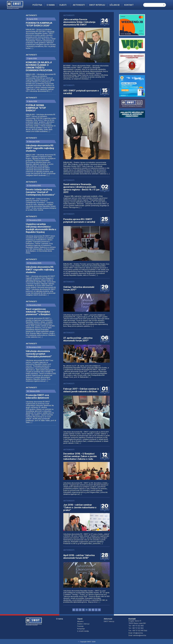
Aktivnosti (79, 5)
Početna (37, 5)
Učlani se (115, 5)
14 (90, 610)
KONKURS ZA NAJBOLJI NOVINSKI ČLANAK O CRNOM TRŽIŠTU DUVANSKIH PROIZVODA (39, 66)
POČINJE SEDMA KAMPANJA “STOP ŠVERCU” (36, 108)
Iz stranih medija (83, 631)
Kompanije (81, 629)
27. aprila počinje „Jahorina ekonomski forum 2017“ (78, 339)
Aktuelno (80, 621)
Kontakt (129, 5)
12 (83, 610)
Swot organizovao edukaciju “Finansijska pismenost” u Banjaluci (38, 312)
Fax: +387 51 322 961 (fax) (138, 630)
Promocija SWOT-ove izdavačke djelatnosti (37, 396)
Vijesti (63, 5)
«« (74, 610)
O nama (51, 5)
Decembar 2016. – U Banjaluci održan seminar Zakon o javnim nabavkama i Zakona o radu (80, 456)
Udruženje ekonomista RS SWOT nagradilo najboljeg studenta (40, 148)
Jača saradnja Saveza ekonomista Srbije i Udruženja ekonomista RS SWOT (79, 22)
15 (93, 610)
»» (99, 610)
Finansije (80, 626)
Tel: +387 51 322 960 (136, 626)
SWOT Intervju (97, 5)
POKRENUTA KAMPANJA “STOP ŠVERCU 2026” (39, 24)
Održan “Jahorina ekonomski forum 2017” (79, 288)
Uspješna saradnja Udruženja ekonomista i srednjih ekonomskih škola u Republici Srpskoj (41, 228)
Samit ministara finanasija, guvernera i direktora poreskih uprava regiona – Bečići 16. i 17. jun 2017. (81, 188)
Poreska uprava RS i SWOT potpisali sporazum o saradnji (79, 221)
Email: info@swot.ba (136, 633)
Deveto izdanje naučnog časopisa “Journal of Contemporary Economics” (40, 192)
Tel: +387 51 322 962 (136, 628)
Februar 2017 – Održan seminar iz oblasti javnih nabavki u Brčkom (81, 390)
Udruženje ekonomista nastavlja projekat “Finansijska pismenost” (39, 354)
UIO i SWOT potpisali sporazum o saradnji (81, 92)
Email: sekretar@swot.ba (137, 635)
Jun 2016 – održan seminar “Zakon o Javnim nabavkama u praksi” (80, 507)
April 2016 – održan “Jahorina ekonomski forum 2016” (79, 557)
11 (80, 610)
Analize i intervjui (83, 624)
